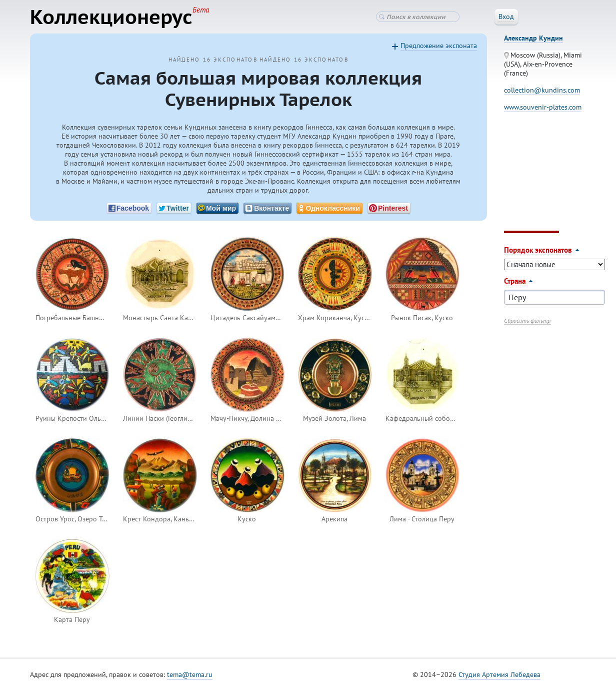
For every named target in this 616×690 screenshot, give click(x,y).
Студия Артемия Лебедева (499, 674)
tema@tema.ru (190, 674)
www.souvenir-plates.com (543, 107)
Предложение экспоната (439, 46)
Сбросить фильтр (527, 320)
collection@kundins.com (542, 90)
